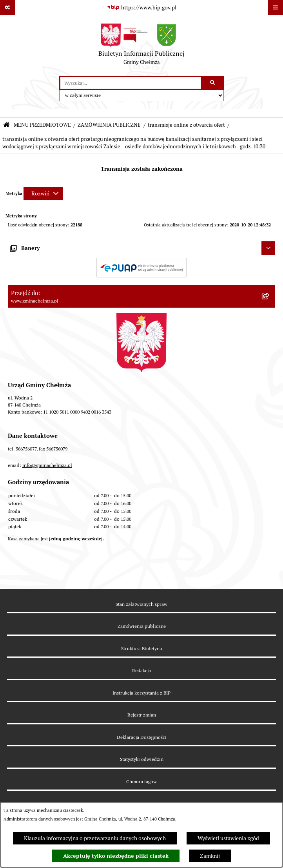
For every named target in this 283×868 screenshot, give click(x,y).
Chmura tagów (141, 781)
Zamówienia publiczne (142, 626)
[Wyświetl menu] (275, 8)
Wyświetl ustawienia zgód (228, 838)
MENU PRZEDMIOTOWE (42, 125)
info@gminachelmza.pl (47, 465)
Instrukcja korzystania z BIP (141, 693)
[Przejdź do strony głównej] (141, 46)
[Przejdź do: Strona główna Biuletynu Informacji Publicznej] (6, 125)
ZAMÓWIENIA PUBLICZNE (109, 125)
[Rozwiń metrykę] (43, 193)
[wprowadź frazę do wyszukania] (131, 83)
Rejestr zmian (142, 715)
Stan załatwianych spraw (141, 604)
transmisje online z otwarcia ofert (186, 125)
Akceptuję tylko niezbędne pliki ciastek (116, 856)
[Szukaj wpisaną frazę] (213, 83)
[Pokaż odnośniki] (8, 8)
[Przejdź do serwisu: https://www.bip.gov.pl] (141, 8)
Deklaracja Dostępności (142, 737)
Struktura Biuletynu (142, 648)
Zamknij (210, 856)
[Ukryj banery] (268, 248)
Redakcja (141, 670)
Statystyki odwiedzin (142, 759)
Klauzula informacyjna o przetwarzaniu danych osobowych (95, 838)
